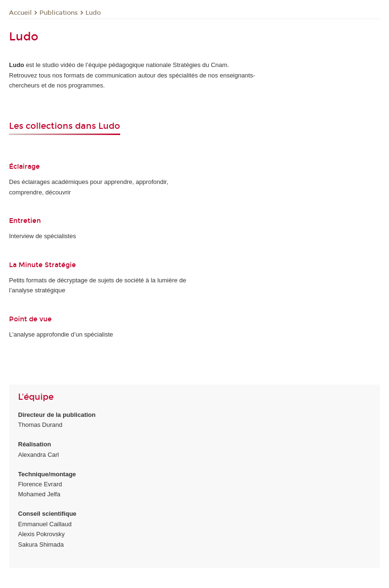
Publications (59, 13)
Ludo (93, 13)
